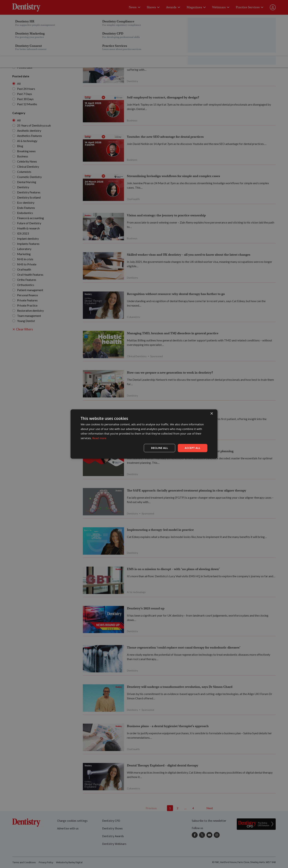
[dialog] (144, 434)
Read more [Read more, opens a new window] (99, 438)
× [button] (211, 414)
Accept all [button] (193, 448)
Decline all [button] (159, 448)
